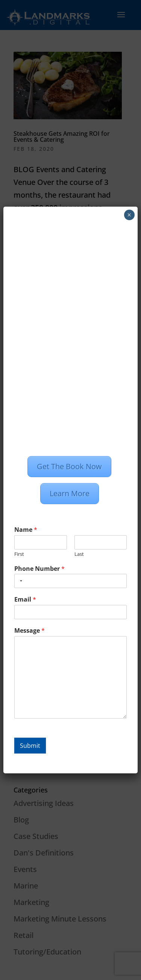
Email (25, 600)
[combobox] (20, 581)
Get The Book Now (69, 466)
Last (79, 554)
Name (26, 530)
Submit (30, 746)
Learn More (70, 493)
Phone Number (39, 569)
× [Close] (129, 215)
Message (30, 631)
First (19, 554)
